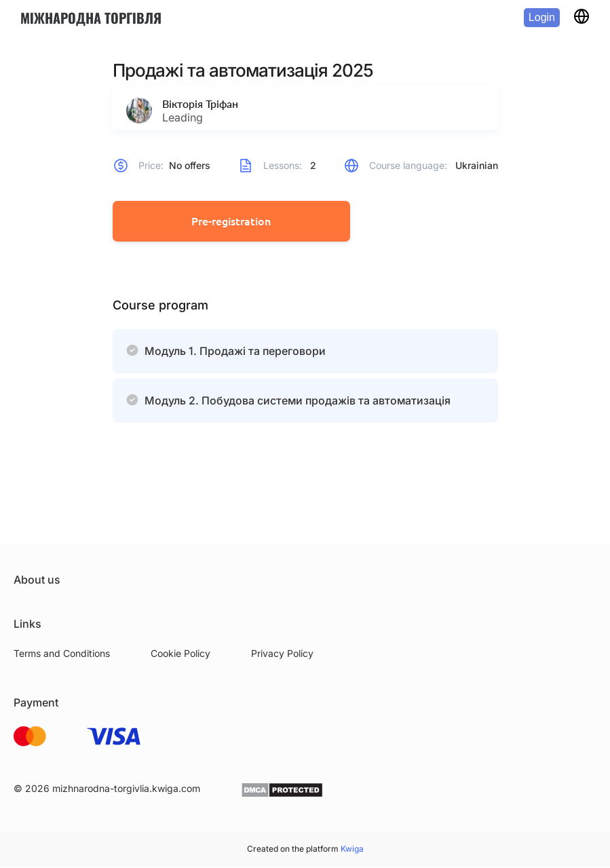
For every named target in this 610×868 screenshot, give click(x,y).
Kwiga (352, 850)
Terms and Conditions (62, 655)
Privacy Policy (282, 655)
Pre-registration (231, 221)
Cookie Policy (180, 655)
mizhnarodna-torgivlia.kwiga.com (126, 790)
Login (542, 17)
